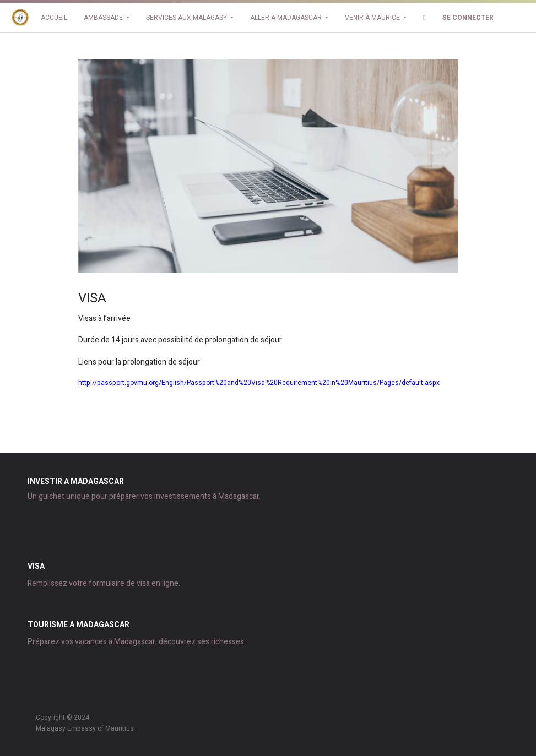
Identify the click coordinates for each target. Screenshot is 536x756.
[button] (424, 18)
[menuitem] (54, 18)
